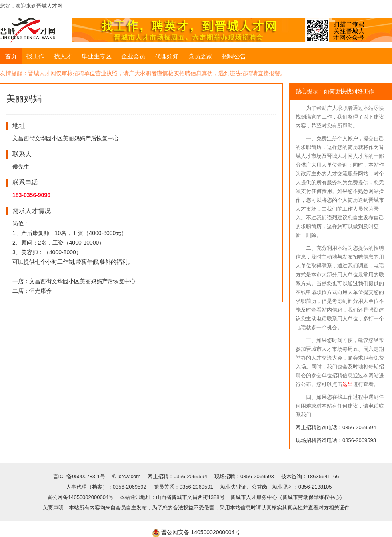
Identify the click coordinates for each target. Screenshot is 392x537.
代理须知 (167, 56)
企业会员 (133, 56)
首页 (11, 56)
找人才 (63, 56)
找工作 (35, 56)
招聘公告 (234, 56)
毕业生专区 (97, 56)
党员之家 (200, 56)
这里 (348, 384)
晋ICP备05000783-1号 (80, 476)
